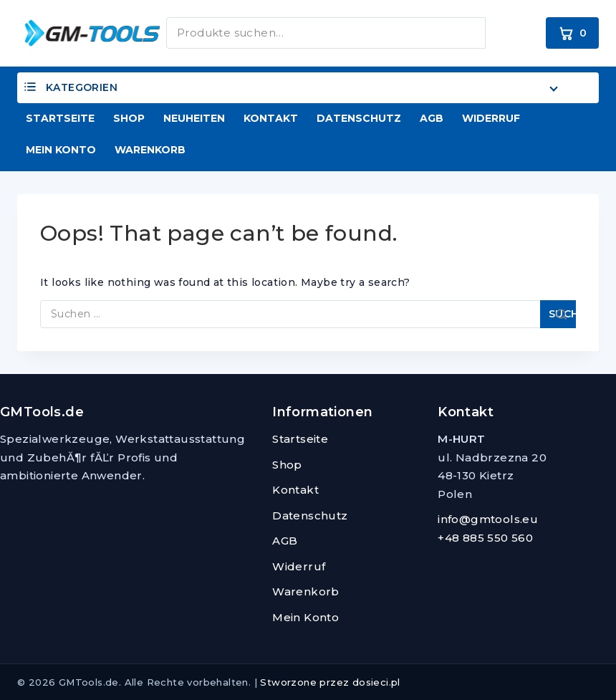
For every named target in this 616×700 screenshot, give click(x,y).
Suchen (506, 30)
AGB (432, 118)
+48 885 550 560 (485, 538)
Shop (129, 118)
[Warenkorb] (572, 33)
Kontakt (271, 118)
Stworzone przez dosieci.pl (330, 682)
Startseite (60, 118)
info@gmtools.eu (488, 519)
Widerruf (491, 118)
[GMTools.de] (82, 33)
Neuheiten (194, 118)
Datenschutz (359, 118)
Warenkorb (150, 150)
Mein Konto (61, 150)
